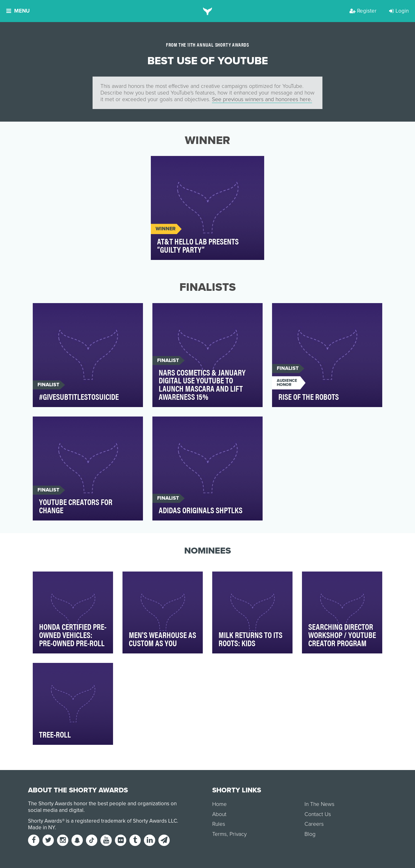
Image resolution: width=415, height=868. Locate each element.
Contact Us (318, 814)
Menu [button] (18, 11)
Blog (310, 834)
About (219, 814)
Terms (219, 834)
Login (399, 11)
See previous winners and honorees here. (262, 99)
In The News (319, 804)
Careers (314, 824)
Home (219, 804)
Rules (219, 824)
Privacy (238, 834)
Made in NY (41, 828)
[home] (208, 11)
